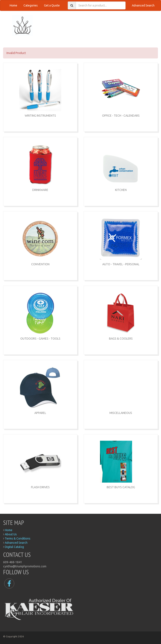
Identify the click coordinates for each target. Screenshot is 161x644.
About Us (11, 534)
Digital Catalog (14, 547)
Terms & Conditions (18, 538)
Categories (31, 5)
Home (13, 5)
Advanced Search (143, 5)
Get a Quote (52, 5)
